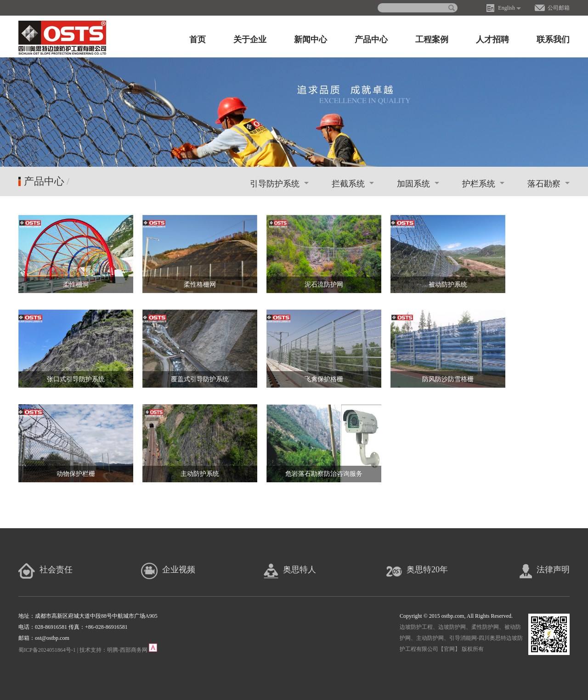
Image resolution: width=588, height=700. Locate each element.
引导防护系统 (279, 184)
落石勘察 (548, 184)
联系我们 (553, 40)
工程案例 (432, 40)
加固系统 (418, 184)
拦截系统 (353, 184)
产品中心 (371, 40)
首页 (198, 40)
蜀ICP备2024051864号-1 (47, 650)
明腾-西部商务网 (127, 650)
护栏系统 (483, 184)
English (506, 8)
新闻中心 (311, 40)
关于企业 (250, 40)
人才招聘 (492, 40)
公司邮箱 (559, 8)
